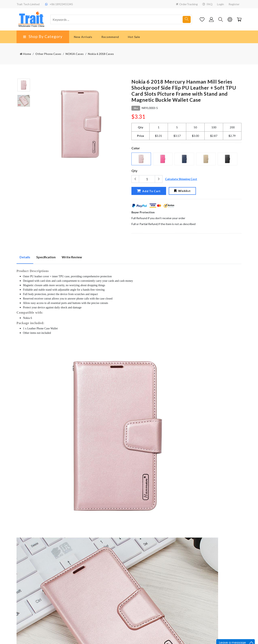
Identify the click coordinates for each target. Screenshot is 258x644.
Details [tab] (25, 257)
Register (234, 4)
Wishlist (182, 191)
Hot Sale (134, 37)
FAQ (207, 4)
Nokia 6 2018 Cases (101, 54)
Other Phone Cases (48, 54)
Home (25, 54)
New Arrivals (83, 37)
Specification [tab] (46, 257)
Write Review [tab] (72, 257)
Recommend (110, 37)
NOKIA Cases (75, 54)
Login (221, 4)
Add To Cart (149, 191)
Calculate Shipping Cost (181, 179)
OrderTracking (187, 4)
